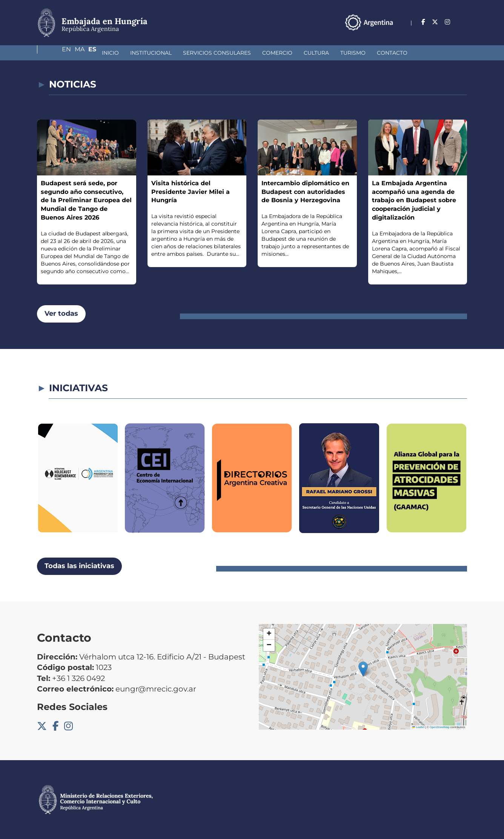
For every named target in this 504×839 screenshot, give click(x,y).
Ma (447, 22)
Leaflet (418, 727)
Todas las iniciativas (79, 566)
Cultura (263, 53)
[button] (363, 669)
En (431, 22)
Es (463, 22)
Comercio (224, 53)
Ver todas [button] (61, 313)
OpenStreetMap (440, 727)
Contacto (339, 53)
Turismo (299, 53)
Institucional (97, 53)
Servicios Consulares (163, 53)
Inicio (57, 53)
